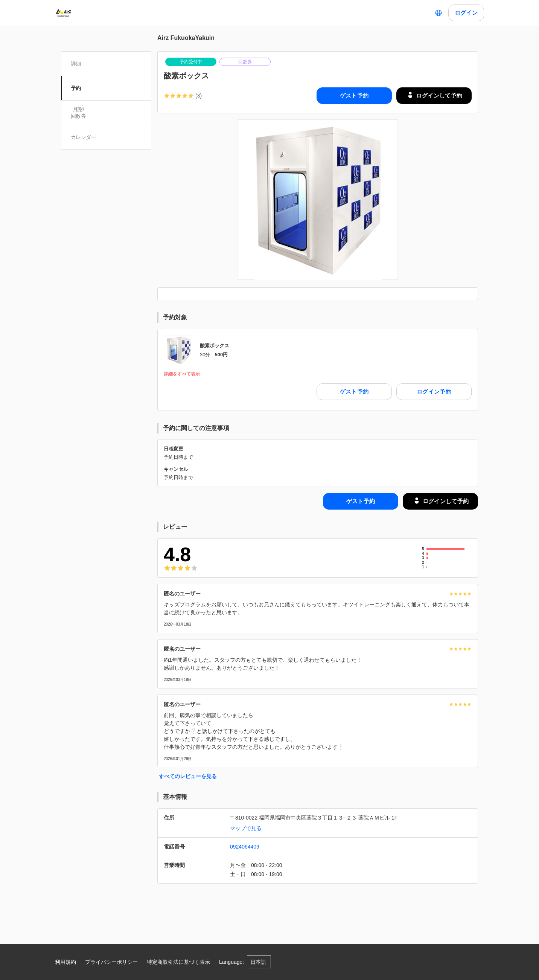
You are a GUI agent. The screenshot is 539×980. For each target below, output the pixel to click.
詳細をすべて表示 (182, 374)
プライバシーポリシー (111, 962)
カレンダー (84, 137)
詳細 (77, 64)
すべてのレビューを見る (188, 776)
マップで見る (246, 828)
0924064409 (245, 847)
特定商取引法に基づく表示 (178, 962)
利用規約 (65, 962)
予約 (77, 88)
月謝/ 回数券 (79, 113)
